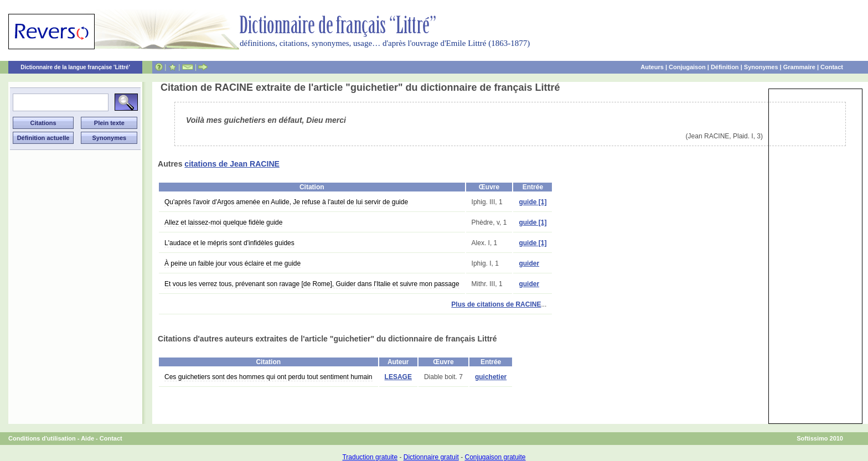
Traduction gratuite (370, 457)
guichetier (491, 377)
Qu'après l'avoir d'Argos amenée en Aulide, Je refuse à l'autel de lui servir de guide (286, 202)
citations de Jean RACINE (232, 164)
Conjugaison (687, 67)
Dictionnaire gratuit (431, 457)
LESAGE (398, 377)
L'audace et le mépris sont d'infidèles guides (229, 243)
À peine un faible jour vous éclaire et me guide (232, 263)
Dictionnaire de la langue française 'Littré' (75, 67)
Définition (725, 67)
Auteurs (652, 67)
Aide (87, 438)
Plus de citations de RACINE (496, 304)
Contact (832, 67)
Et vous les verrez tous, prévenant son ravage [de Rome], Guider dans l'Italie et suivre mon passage (312, 284)
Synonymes (761, 67)
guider (529, 263)
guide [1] (533, 202)
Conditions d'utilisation (42, 438)
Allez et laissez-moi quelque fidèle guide (223, 222)
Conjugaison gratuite (495, 457)
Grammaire (799, 67)
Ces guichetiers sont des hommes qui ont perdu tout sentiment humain (268, 377)
